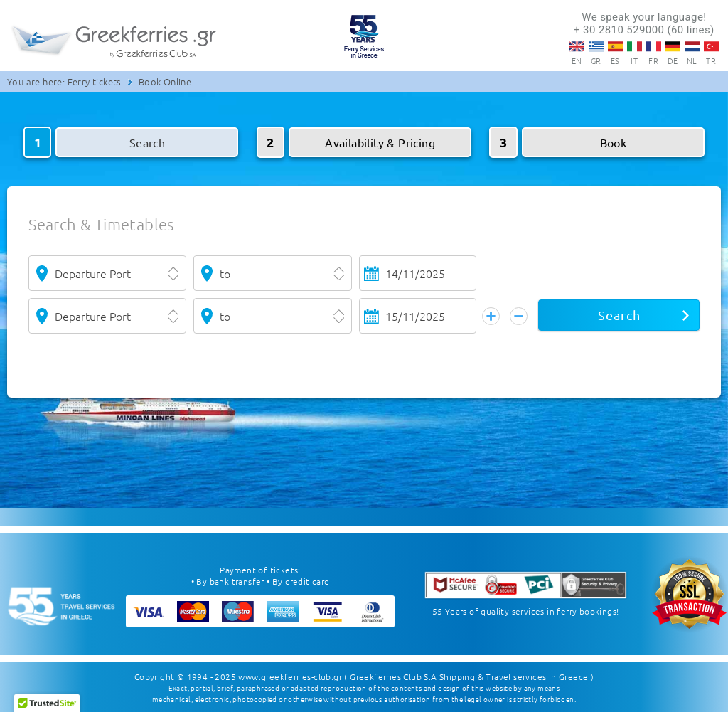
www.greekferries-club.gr (290, 676)
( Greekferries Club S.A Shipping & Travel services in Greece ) (469, 676)
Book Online (165, 81)
